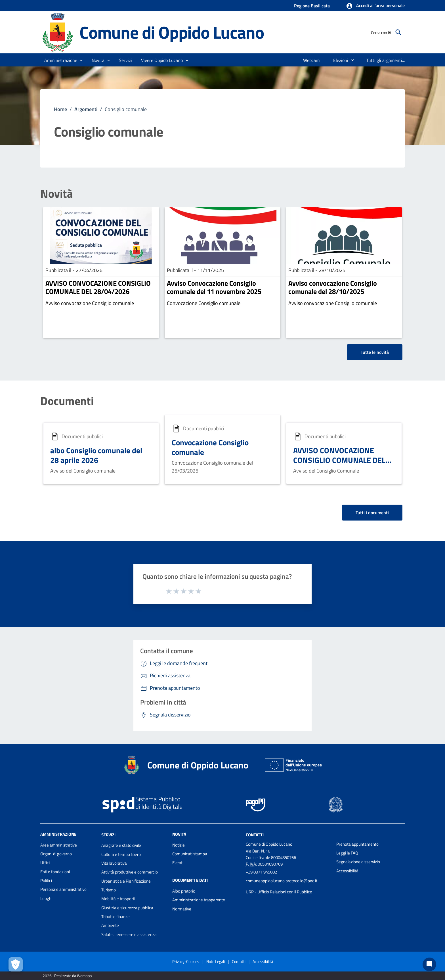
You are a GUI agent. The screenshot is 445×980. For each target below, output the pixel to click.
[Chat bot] (429, 964)
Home (60, 109)
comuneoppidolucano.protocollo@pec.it (282, 881)
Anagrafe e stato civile (121, 845)
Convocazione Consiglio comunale (210, 447)
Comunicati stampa (190, 854)
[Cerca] (398, 32)
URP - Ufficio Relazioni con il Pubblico (279, 892)
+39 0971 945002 (261, 872)
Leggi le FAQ (347, 853)
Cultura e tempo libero (121, 854)
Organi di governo (56, 854)
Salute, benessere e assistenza (129, 934)
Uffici (45, 863)
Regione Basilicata (312, 6)
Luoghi (46, 898)
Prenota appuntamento (357, 844)
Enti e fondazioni (55, 872)
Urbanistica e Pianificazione (126, 881)
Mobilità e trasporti (118, 899)
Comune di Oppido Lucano (172, 32)
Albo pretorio (184, 891)
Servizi (108, 834)
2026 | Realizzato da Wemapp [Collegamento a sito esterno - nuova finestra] (67, 976)
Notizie (179, 845)
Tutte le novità (375, 352)
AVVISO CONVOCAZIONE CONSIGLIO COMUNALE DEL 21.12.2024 (339, 460)
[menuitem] (311, 60)
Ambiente (110, 925)
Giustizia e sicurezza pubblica (127, 908)
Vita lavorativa (114, 863)
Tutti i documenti (372, 513)
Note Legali (216, 961)
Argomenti (86, 109)
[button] (375, 6)
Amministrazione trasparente (199, 900)
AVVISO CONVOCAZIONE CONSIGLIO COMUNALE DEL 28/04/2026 (98, 287)
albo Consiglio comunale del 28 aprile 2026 (96, 455)
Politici (46, 880)
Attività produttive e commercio (130, 872)
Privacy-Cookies (186, 961)
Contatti (255, 834)
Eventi (178, 863)
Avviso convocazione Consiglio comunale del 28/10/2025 (333, 287)
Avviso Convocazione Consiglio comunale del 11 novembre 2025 (214, 287)
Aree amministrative (59, 845)
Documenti (67, 401)
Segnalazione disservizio (358, 862)
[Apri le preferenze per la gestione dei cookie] (16, 964)
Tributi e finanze (116, 917)
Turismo (109, 890)
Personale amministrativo (63, 889)
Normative (182, 909)
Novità (56, 194)
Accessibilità (347, 871)
